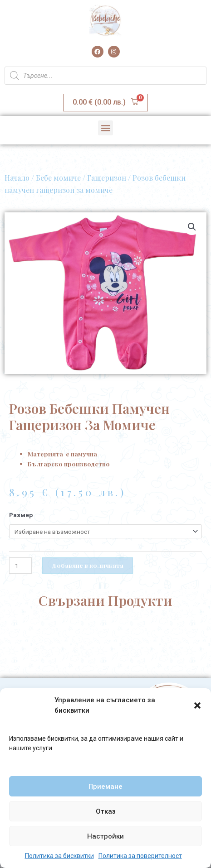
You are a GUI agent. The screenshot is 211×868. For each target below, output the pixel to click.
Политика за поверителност (140, 856)
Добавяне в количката (88, 565)
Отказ (106, 811)
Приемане (105, 786)
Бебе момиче (58, 178)
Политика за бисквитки (59, 856)
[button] (197, 705)
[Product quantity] (20, 566)
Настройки (105, 836)
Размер (21, 515)
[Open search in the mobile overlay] (105, 76)
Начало (17, 178)
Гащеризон (107, 178)
